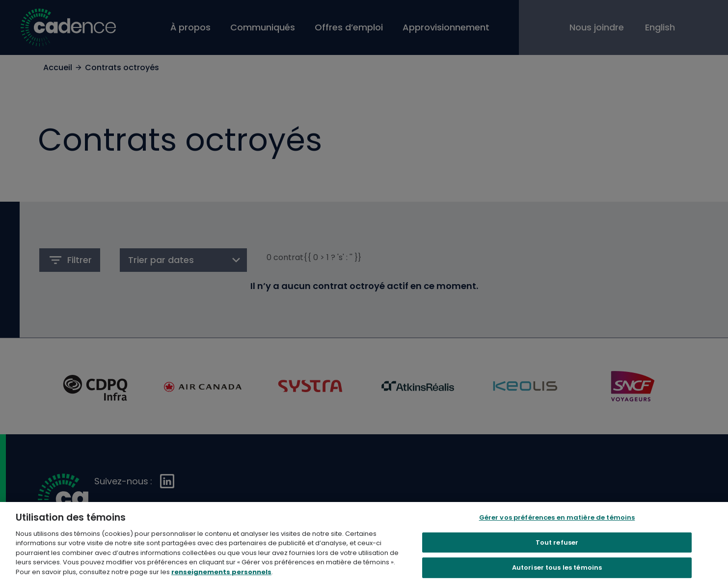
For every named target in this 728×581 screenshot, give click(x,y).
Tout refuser (557, 552)
